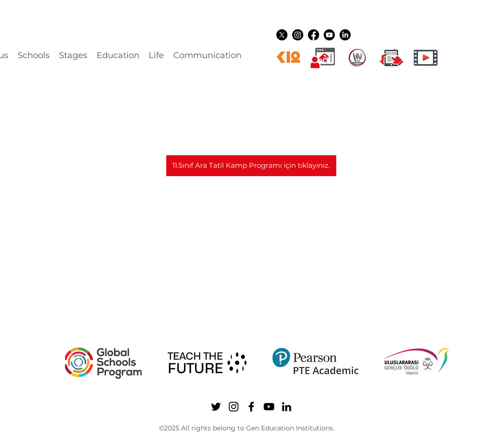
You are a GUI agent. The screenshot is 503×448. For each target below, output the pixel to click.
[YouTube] (329, 35)
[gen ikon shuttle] (392, 58)
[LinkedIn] (345, 35)
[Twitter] (282, 35)
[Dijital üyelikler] (323, 58)
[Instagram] (298, 35)
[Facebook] (314, 35)
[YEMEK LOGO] (357, 58)
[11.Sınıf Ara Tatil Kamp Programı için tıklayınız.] (251, 166)
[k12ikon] (288, 58)
